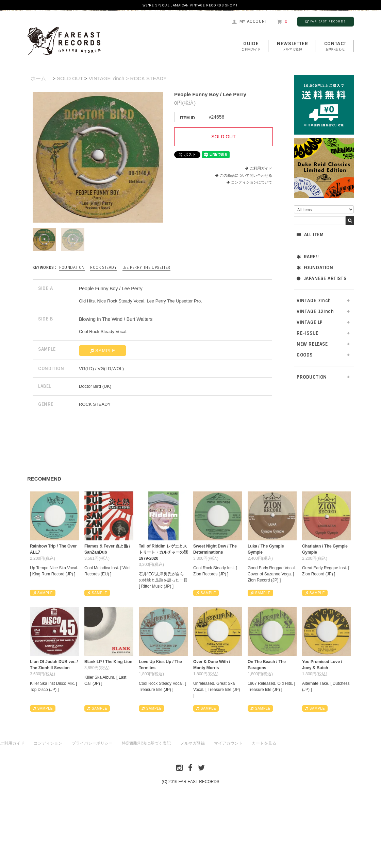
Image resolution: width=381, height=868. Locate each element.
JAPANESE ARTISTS (321, 279)
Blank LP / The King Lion (108, 662)
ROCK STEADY (104, 267)
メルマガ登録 (193, 743)
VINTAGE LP (310, 322)
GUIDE (251, 46)
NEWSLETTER (292, 46)
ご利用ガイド (261, 168)
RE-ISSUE (308, 333)
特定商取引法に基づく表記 (146, 743)
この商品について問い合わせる (246, 175)
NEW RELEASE (312, 344)
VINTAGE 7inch (314, 301)
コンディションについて (249, 182)
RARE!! (308, 257)
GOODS (305, 355)
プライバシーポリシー (92, 743)
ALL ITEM (310, 235)
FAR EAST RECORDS (326, 21)
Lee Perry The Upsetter (146, 267)
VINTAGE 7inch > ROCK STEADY (128, 78)
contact (335, 46)
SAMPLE (103, 351)
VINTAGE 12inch (315, 311)
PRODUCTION (312, 377)
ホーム (38, 78)
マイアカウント (228, 743)
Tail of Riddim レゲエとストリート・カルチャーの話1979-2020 (163, 552)
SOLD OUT (70, 78)
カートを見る (264, 743)
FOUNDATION (315, 268)
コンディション (48, 743)
